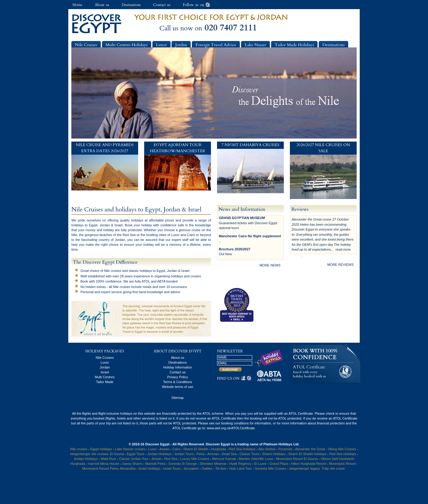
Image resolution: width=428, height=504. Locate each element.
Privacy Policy (178, 377)
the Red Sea (126, 235)
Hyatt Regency (240, 464)
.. (220, 241)
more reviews (340, 265)
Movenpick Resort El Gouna (297, 459)
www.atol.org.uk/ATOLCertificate (231, 428)
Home (77, 5)
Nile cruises (113, 271)
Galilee (207, 468)
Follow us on (197, 5)
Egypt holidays (101, 449)
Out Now (225, 254)
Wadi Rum (109, 459)
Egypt (93, 225)
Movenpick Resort (342, 464)
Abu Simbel (267, 449)
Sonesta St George (183, 464)
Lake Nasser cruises (130, 449)
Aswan (164, 449)
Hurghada (219, 449)
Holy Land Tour (241, 468)
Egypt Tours (136, 454)
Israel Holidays (149, 468)
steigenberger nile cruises (89, 454)
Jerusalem (191, 468)
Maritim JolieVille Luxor (256, 459)
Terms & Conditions (177, 382)
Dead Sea (229, 454)
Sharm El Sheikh (196, 449)
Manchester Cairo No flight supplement (250, 236)
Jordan (181, 45)
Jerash (156, 459)
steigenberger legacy (304, 468)
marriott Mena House (104, 464)
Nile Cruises (86, 45)
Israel (105, 372)
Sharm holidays (274, 454)
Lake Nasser (255, 45)
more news (270, 265)
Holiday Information (178, 367)
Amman (213, 454)
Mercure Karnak (224, 459)
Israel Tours (172, 468)
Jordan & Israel (111, 225)
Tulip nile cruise (333, 468)
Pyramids (285, 449)
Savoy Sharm (132, 464)
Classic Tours (249, 454)
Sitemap (178, 398)
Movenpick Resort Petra (100, 468)
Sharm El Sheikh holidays (307, 454)
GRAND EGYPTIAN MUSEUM (242, 218)
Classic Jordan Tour (134, 459)
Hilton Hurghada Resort (309, 464)
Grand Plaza (279, 464)
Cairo (191, 235)
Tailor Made (105, 382)
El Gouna (117, 454)
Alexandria (127, 468)
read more (343, 249)
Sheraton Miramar (213, 464)
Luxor (161, 45)
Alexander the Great (310, 449)
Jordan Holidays (160, 454)
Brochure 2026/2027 (235, 249)
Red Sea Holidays (242, 449)
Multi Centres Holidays (127, 45)
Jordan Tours (184, 454)
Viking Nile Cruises (342, 449)
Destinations (131, 5)
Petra (200, 454)
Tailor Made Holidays (294, 45)
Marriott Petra (155, 464)
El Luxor (260, 464)
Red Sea (171, 459)
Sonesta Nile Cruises (271, 468)
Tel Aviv (221, 468)
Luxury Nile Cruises (195, 459)
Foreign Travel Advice (216, 45)
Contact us (162, 5)
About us (102, 5)
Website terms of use (177, 387)
